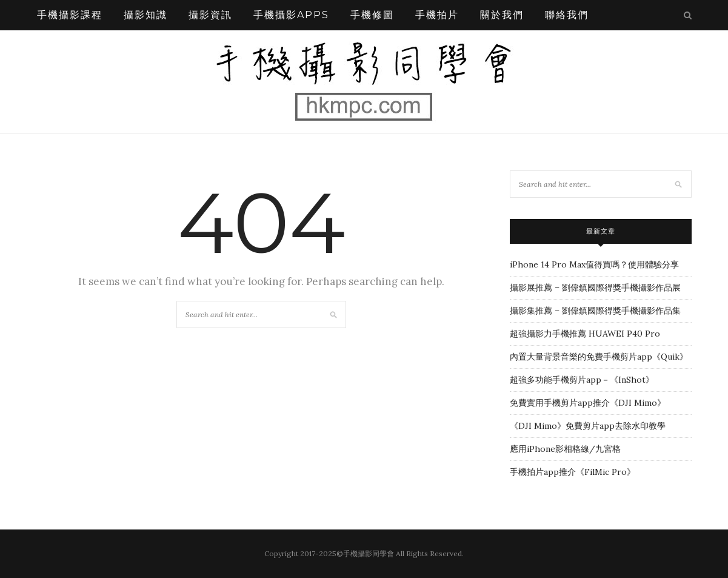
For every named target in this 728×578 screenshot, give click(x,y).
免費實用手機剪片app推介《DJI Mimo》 (588, 403)
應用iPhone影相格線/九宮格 (565, 449)
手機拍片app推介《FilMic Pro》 (573, 472)
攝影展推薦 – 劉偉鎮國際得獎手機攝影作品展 (595, 287)
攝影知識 (145, 15)
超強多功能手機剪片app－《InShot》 (582, 380)
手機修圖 (372, 15)
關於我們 (502, 15)
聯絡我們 (567, 15)
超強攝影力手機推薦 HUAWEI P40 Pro (585, 334)
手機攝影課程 (70, 15)
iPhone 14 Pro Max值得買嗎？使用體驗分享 (594, 264)
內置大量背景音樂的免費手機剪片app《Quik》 (599, 357)
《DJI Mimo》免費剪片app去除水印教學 (588, 426)
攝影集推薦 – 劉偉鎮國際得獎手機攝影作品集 (595, 311)
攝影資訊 (210, 15)
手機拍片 (437, 15)
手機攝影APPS (291, 15)
